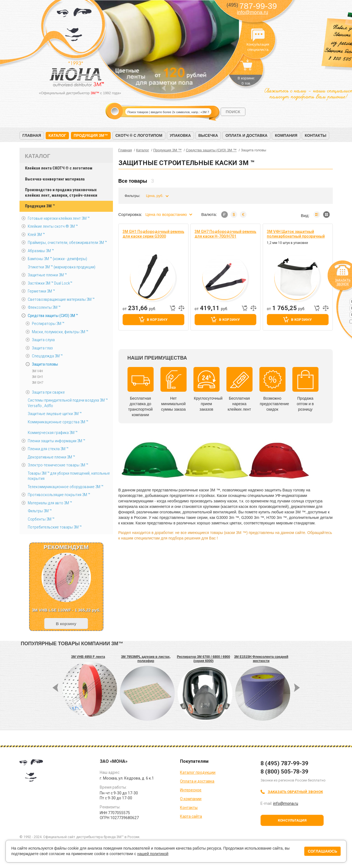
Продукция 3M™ (91, 135)
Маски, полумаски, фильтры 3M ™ (60, 332)
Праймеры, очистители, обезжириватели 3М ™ (67, 243)
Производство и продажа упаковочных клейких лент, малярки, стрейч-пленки (61, 193)
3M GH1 (38, 377)
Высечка (208, 135)
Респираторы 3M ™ (48, 324)
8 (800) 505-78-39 (284, 772)
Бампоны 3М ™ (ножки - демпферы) (57, 259)
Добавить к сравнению (181, 308)
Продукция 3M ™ (40, 206)
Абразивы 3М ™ (41, 251)
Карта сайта (191, 816)
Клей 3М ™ (36, 235)
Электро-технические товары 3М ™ (58, 465)
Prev (164, 88)
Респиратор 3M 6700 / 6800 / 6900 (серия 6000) (203, 659)
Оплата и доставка (246, 135)
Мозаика (326, 215)
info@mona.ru (252, 12)
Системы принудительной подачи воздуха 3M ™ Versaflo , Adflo (68, 403)
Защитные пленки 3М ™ (47, 275)
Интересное (191, 790)
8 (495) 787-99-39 (284, 763)
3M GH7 (38, 382)
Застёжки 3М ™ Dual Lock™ (50, 283)
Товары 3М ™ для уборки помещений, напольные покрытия (69, 476)
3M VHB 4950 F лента (88, 657)
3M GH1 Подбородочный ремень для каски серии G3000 (153, 234)
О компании (191, 799)
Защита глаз (42, 348)
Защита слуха (43, 340)
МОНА (74, 26)
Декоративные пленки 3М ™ (51, 457)
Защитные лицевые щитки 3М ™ (55, 414)
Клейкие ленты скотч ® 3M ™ (53, 226)
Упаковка (180, 135)
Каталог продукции (198, 772)
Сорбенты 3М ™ (41, 519)
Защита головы (45, 364)
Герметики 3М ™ (41, 291)
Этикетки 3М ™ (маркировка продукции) (62, 267)
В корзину (157, 320)
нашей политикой (153, 854)
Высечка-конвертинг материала (55, 179)
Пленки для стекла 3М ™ (48, 449)
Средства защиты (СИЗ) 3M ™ (53, 316)
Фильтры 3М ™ (40, 511)
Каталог (57, 135)
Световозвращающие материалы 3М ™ (61, 299)
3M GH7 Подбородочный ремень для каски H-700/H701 (225, 234)
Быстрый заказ (173, 308)
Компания (286, 135)
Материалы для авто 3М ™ (50, 503)
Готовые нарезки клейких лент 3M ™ (59, 218)
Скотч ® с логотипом (139, 135)
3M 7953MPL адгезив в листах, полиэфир (146, 659)
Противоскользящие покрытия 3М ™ (59, 495)
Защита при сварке (48, 392)
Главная (32, 135)
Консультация (292, 820)
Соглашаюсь (322, 851)
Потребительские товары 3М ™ (55, 527)
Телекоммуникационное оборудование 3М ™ (66, 487)
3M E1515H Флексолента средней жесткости (261, 659)
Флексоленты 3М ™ (44, 307)
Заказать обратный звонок (295, 792)
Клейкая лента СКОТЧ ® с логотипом (59, 168)
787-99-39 (252, 6)
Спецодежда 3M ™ (47, 356)
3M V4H (37, 371)
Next (173, 88)
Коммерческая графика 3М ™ (53, 433)
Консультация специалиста (258, 35)
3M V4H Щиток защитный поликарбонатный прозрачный (296, 234)
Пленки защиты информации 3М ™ (56, 441)
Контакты (315, 135)
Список (317, 215)
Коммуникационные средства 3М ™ (58, 422)
